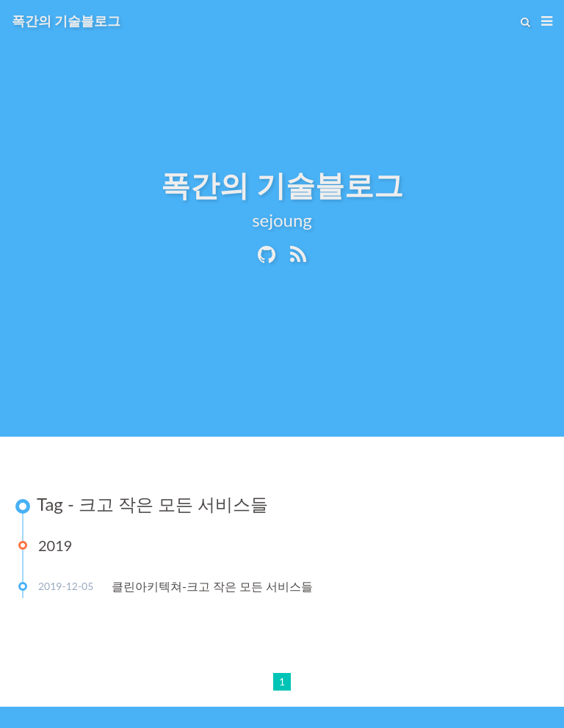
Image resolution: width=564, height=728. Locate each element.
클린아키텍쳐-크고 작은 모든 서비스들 (212, 586)
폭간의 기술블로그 (66, 21)
